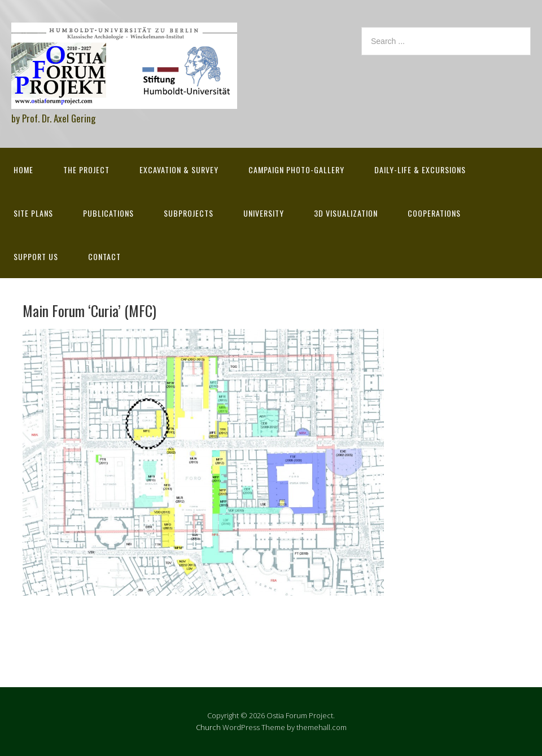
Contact (104, 256)
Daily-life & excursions (420, 170)
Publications (108, 213)
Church (208, 727)
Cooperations (434, 213)
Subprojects (189, 213)
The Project (86, 170)
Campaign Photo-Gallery (296, 170)
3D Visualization (346, 213)
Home (23, 170)
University (264, 213)
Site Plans (33, 213)
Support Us (36, 256)
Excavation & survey (179, 170)
